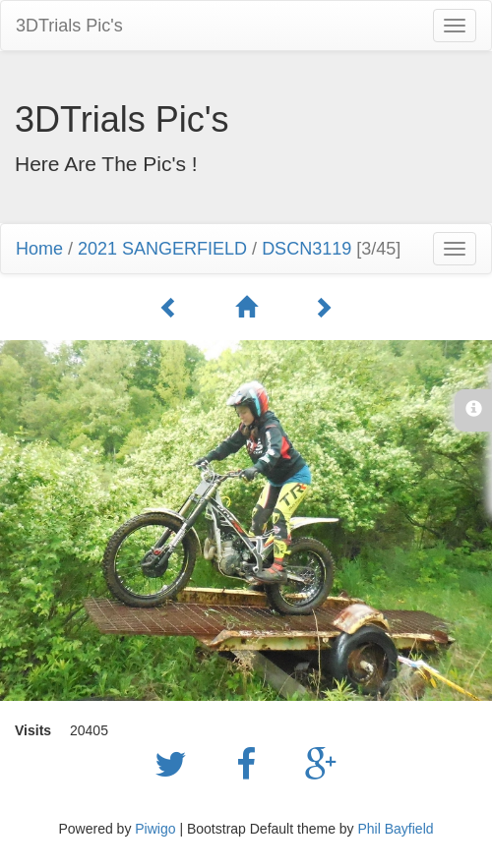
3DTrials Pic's (69, 26)
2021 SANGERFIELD (162, 249)
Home (39, 249)
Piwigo (155, 829)
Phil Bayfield (395, 829)
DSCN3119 (307, 249)
